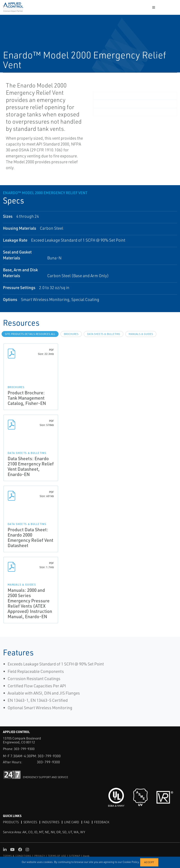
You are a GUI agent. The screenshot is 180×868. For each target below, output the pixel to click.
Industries (51, 822)
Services (30, 822)
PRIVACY (40, 856)
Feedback (102, 822)
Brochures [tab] (71, 334)
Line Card (72, 822)
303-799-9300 (24, 749)
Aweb (86, 856)
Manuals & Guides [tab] (141, 334)
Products (11, 822)
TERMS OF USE (57, 856)
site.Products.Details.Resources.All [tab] (30, 334)
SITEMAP (75, 856)
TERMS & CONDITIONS (17, 856)
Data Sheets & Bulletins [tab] (104, 334)
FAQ (87, 822)
